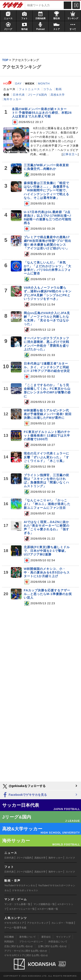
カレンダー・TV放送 (62, 923)
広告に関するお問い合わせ (19, 946)
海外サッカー (13, 99)
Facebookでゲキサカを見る (25, 795)
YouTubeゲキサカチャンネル (20, 885)
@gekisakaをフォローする (24, 786)
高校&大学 (58, 95)
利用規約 (9, 942)
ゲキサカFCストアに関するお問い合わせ (26, 955)
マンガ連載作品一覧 (44, 904)
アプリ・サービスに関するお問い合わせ (26, 951)
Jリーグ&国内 (38, 95)
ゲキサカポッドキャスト (25, 890)
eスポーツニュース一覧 (22, 909)
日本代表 (19, 95)
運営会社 (46, 937)
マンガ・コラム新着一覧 (17, 904)
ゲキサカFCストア (14, 923)
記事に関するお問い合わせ (52, 946)
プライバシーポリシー (31, 942)
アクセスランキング (38, 923)
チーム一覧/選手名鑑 (15, 928)
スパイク (70, 858)
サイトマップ (63, 937)
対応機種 (9, 937)
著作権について (28, 937)
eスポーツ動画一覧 (48, 909)
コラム (48, 89)
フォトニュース (29, 89)
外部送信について (58, 942)
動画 (59, 89)
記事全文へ (70, 154)
